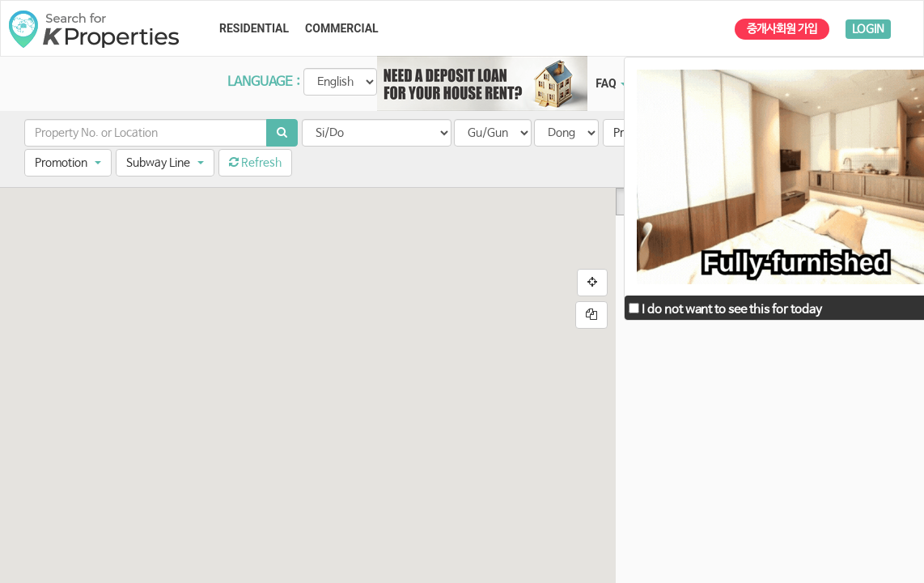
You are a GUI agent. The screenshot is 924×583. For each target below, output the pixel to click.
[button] (68, 163)
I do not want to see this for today (725, 310)
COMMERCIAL (342, 28)
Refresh (255, 163)
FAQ (611, 83)
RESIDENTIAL (254, 28)
